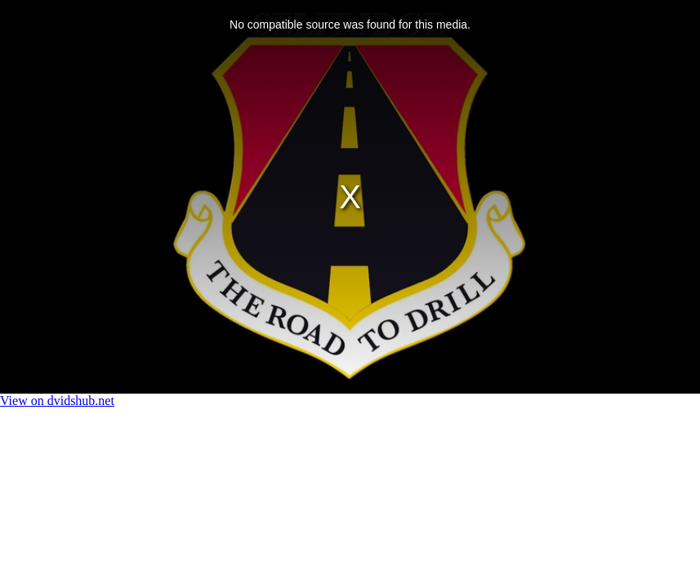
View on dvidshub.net (57, 401)
